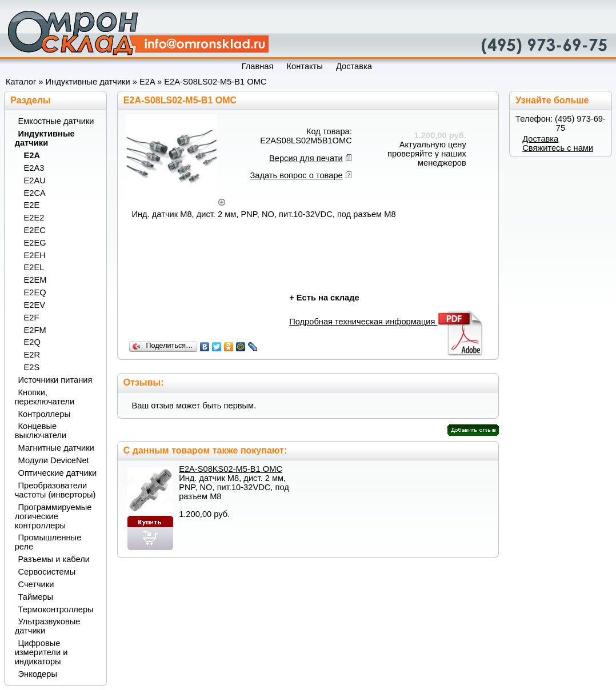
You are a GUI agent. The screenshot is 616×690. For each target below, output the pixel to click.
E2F (32, 318)
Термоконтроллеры (56, 609)
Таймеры (36, 597)
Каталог (21, 82)
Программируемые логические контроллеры (53, 516)
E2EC (35, 230)
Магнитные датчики (56, 448)
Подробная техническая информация (387, 322)
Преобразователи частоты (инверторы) (55, 490)
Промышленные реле (48, 542)
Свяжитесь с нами (558, 148)
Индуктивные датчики (88, 82)
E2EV (35, 305)
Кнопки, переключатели (45, 397)
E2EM (35, 280)
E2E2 (34, 218)
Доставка (540, 139)
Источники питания (55, 380)
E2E (32, 205)
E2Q (32, 342)
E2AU (35, 180)
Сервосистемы (47, 572)
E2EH (35, 255)
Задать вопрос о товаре (296, 175)
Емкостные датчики (56, 121)
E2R (32, 355)
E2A (147, 82)
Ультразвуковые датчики (48, 626)
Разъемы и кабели (54, 559)
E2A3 (34, 168)
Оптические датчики (58, 473)
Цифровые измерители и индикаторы (41, 652)
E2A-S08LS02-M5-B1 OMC (215, 82)
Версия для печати (306, 158)
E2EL (34, 267)
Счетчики (36, 584)
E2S (32, 367)
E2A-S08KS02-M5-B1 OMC (231, 469)
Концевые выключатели (41, 431)
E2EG (35, 243)
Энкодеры (38, 674)
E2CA (35, 193)
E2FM (35, 330)
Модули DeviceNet (54, 460)
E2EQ (35, 292)
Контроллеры (44, 414)
